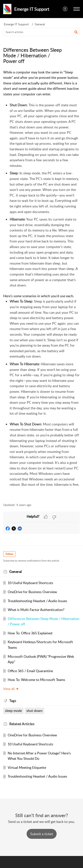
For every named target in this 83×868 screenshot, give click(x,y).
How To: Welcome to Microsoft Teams (36, 680)
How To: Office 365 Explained (30, 633)
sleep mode (13, 711)
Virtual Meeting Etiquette (27, 767)
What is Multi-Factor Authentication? (36, 610)
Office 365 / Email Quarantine (30, 671)
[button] (65, 9)
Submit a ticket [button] (42, 834)
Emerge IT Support (16, 24)
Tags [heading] (13, 701)
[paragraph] (41, 284)
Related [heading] (22, 724)
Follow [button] (9, 554)
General (40, 24)
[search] (41, 32)
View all (11, 689)
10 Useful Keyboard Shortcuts (30, 583)
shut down (34, 711)
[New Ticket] (42, 834)
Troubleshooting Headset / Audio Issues (37, 601)
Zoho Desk (51, 862)
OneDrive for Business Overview (32, 592)
